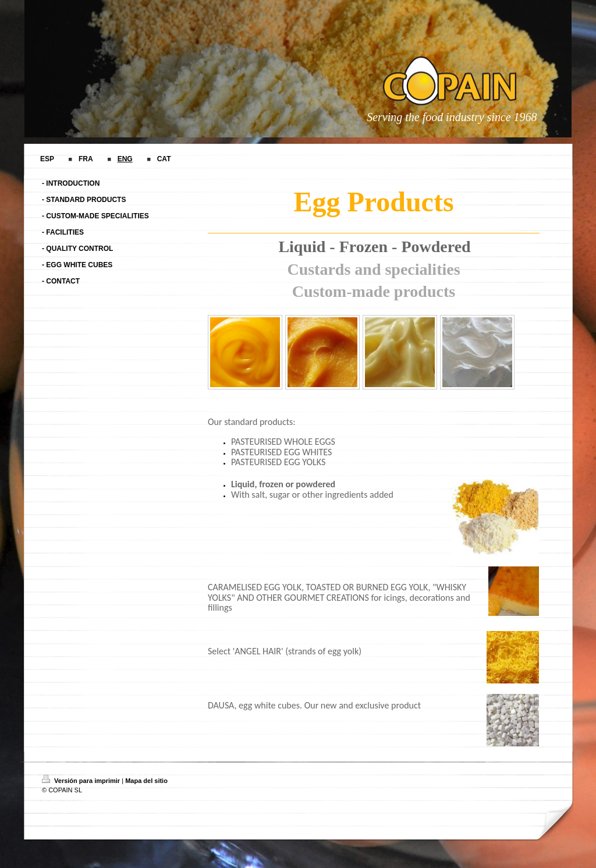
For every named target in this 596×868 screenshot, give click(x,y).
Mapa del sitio (146, 781)
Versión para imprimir (82, 781)
